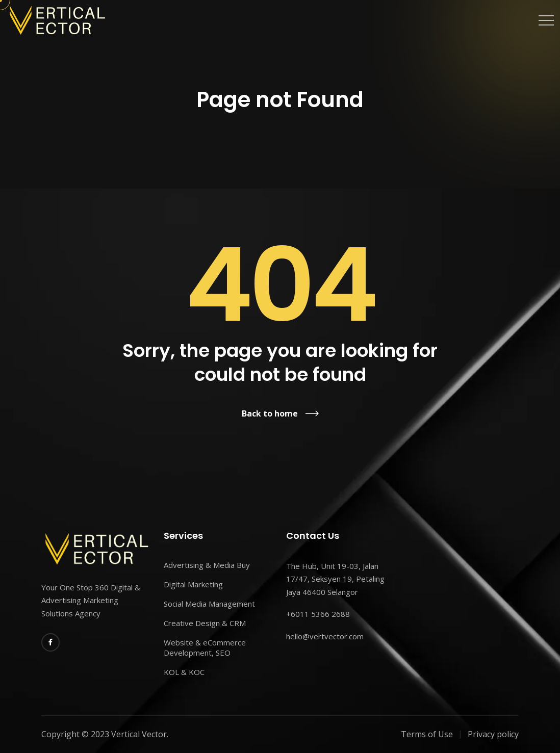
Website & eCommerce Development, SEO (205, 647)
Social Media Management (209, 604)
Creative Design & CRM (205, 623)
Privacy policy (493, 734)
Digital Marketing (193, 584)
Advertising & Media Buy (207, 565)
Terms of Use (427, 734)
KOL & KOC (184, 672)
